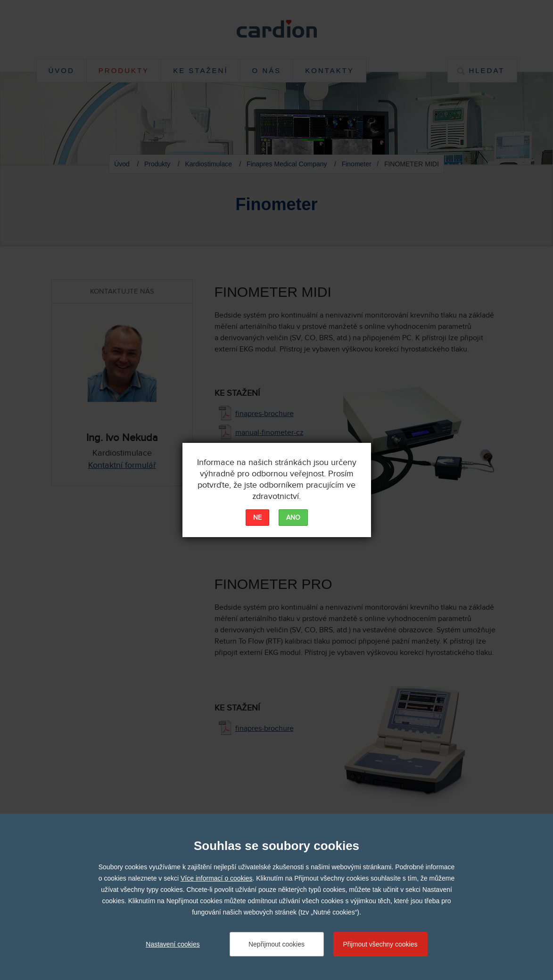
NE (257, 518)
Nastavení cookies (173, 944)
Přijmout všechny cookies (380, 944)
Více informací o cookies (217, 878)
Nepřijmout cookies (276, 944)
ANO (293, 518)
